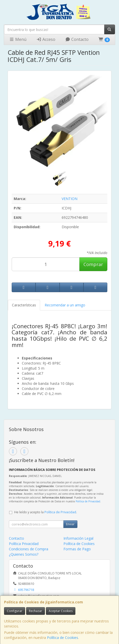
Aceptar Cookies (61, 611)
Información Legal (78, 538)
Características (24, 305)
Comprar (93, 264)
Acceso (46, 39)
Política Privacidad (24, 544)
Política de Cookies (63, 638)
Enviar (70, 524)
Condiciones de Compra (29, 549)
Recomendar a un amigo (65, 305)
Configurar (15, 611)
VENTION (70, 199)
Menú (18, 39)
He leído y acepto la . (46, 512)
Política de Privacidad (88, 501)
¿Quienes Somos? (24, 554)
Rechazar (36, 611)
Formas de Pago (77, 549)
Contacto (77, 39)
